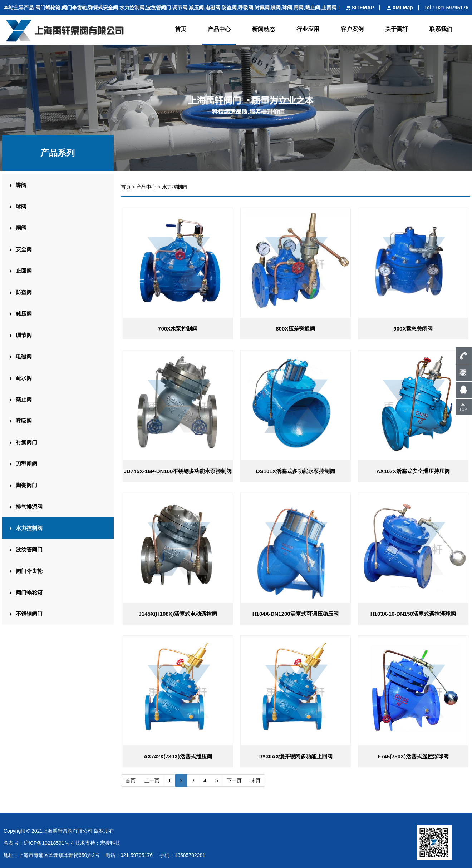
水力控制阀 (174, 187)
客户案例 (352, 29)
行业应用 (308, 29)
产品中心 (219, 29)
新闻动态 (264, 29)
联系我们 (441, 29)
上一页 (152, 780)
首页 (181, 29)
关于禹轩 (397, 29)
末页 (256, 780)
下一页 (234, 780)
